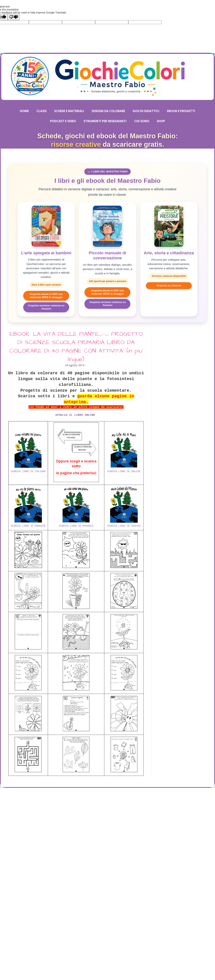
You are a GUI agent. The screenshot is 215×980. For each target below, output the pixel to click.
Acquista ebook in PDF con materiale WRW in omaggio (46, 296)
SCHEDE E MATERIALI (69, 111)
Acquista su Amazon (169, 285)
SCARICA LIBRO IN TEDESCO (124, 526)
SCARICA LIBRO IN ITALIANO (28, 472)
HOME (24, 111)
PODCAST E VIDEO (63, 121)
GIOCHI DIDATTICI (146, 111)
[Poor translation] (14, 17)
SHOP (161, 121)
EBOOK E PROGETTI (181, 111)
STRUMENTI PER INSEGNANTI (105, 121)
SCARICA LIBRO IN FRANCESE (28, 526)
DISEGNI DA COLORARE (108, 111)
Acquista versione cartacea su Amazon (46, 307)
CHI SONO (142, 121)
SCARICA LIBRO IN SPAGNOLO (76, 526)
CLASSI (42, 111)
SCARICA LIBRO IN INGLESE (124, 472)
